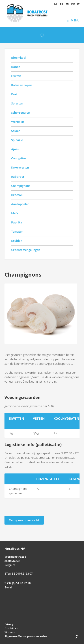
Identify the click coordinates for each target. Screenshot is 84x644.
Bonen (16, 67)
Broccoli (17, 195)
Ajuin (15, 149)
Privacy (9, 624)
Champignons (21, 186)
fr (62, 4)
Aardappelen (20, 204)
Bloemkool (19, 58)
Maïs (15, 213)
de (73, 4)
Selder (16, 131)
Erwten (16, 76)
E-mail (8, 587)
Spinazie (17, 140)
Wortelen (18, 122)
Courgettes (19, 158)
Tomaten (17, 231)
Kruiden (17, 241)
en (67, 4)
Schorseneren (21, 113)
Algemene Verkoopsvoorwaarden (26, 636)
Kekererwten (20, 167)
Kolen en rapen (22, 85)
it (78, 4)
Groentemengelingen (26, 250)
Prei (14, 94)
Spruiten (17, 103)
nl (56, 4)
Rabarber (18, 177)
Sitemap (10, 632)
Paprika (17, 222)
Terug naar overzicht (24, 520)
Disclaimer (11, 628)
